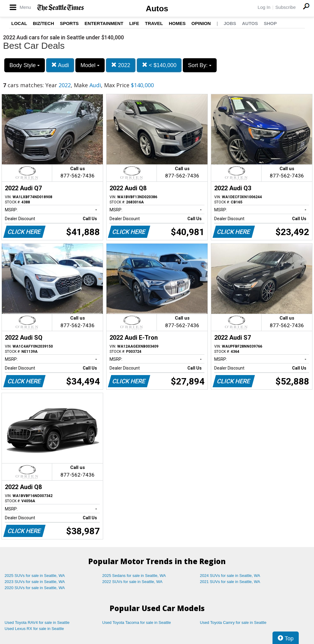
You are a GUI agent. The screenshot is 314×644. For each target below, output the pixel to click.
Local (19, 23)
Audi (60, 65)
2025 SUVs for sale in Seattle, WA (35, 576)
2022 (121, 65)
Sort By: (200, 65)
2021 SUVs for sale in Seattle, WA (230, 582)
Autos (157, 9)
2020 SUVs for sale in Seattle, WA (35, 588)
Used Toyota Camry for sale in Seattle (233, 623)
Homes (177, 23)
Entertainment (104, 23)
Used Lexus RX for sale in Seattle (34, 629)
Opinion (201, 23)
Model (90, 65)
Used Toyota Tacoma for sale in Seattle (137, 623)
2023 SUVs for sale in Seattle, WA (35, 582)
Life (134, 23)
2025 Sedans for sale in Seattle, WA (134, 576)
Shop (270, 23)
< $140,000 (159, 65)
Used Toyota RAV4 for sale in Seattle (37, 623)
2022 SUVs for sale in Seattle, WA (132, 582)
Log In (264, 7)
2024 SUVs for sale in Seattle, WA (230, 576)
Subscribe (285, 7)
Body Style (25, 65)
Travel (154, 23)
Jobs (230, 23)
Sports (69, 23)
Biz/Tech (43, 23)
